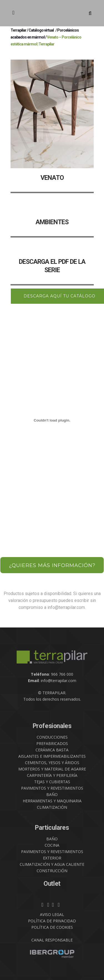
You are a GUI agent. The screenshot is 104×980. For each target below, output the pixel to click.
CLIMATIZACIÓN (52, 807)
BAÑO (52, 794)
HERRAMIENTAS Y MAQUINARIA (52, 801)
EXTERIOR (52, 858)
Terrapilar (18, 30)
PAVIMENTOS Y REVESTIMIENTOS (52, 788)
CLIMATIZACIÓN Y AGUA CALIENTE (52, 864)
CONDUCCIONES (52, 737)
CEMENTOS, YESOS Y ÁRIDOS (52, 763)
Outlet (52, 884)
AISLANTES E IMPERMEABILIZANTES (52, 756)
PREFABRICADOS (52, 743)
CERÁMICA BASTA (52, 750)
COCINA (52, 845)
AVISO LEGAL (52, 914)
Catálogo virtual (41, 30)
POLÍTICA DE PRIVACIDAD (52, 921)
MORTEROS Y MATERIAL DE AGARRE (52, 769)
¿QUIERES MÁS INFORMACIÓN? (52, 565)
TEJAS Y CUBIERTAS (52, 782)
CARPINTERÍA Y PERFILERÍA (52, 775)
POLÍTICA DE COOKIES (52, 927)
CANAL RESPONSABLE (52, 940)
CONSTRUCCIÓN (52, 871)
